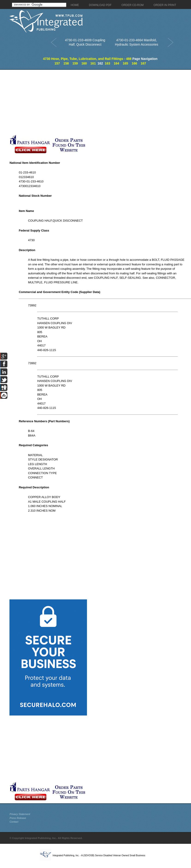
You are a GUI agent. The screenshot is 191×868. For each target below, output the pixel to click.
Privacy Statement (20, 814)
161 (93, 63)
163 (107, 63)
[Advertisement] (67, 102)
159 (75, 63)
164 (116, 63)
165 (125, 63)
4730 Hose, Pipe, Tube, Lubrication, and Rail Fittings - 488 (87, 59)
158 (66, 63)
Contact (14, 822)
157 (57, 63)
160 (84, 63)
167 (143, 63)
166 (134, 63)
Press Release (18, 818)
